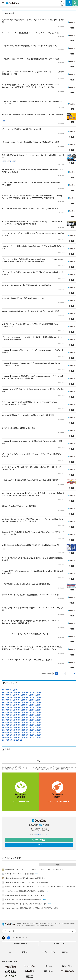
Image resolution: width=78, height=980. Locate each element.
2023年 (4, 697)
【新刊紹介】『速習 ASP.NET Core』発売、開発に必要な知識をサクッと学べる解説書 (31, 59)
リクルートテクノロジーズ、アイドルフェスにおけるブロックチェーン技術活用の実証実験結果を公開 (33, 559)
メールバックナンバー (39, 834)
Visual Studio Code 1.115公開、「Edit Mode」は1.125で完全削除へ (27, 882)
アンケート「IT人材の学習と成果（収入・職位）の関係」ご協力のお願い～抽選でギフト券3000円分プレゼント (32, 468)
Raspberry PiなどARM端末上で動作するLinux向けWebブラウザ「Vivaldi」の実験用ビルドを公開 (33, 247)
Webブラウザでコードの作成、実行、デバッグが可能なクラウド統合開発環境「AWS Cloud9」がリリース (30, 325)
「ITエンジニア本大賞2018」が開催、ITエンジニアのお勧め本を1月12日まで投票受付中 (31, 480)
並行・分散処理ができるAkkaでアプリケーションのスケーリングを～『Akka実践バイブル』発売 (33, 156)
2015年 (4, 717)
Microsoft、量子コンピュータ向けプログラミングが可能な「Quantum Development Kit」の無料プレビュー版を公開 (33, 171)
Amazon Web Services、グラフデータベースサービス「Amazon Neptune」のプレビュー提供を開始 (33, 351)
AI (4, 549)
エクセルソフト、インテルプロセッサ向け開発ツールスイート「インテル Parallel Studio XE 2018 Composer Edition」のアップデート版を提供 (33, 520)
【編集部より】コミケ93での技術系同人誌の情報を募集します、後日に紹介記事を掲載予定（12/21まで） (32, 103)
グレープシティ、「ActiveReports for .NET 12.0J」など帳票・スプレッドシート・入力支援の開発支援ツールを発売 (33, 73)
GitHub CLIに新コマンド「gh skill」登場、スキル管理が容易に (26, 904)
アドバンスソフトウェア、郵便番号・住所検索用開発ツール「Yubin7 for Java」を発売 (31, 595)
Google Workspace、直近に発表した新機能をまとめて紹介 (25, 891)
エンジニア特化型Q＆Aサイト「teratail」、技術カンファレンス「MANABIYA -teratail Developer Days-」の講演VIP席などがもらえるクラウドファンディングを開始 (30, 86)
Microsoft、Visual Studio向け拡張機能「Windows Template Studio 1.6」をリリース (30, 33)
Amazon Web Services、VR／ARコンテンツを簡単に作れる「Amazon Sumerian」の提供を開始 (33, 442)
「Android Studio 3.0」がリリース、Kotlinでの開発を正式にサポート (25, 634)
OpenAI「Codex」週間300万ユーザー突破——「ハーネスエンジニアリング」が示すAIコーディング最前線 (40, 887)
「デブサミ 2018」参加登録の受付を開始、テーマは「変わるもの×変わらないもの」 (30, 46)
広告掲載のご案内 (58, 944)
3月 (14, 690)
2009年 (4, 733)
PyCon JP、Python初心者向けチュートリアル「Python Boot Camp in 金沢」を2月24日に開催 (33, 21)
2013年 (4, 723)
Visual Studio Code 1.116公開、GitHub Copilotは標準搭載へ (25, 878)
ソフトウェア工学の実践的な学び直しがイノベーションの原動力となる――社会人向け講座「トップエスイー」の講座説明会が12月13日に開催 (32, 223)
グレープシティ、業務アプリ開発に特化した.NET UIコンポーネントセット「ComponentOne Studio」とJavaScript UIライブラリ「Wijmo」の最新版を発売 (33, 260)
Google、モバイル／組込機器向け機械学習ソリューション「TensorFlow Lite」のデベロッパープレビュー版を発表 (33, 533)
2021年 (4, 702)
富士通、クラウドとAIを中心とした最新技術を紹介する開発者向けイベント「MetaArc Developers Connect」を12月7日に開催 (30, 622)
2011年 (4, 728)
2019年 (4, 707)
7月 (24, 692)
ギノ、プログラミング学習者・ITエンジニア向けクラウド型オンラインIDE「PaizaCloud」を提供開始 (33, 273)
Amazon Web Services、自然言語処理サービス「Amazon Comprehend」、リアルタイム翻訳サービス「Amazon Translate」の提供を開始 (33, 377)
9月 (30, 692)
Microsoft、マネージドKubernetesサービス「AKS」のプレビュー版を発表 (27, 660)
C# (4, 121)
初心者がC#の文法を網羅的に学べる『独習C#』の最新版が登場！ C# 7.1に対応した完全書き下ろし (33, 116)
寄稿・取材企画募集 (20, 944)
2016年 (4, 715)
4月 (16, 690)
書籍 (65, 952)
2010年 (4, 730)
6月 (22, 692)
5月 (19, 692)
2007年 (4, 738)
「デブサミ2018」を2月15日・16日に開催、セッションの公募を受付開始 (26, 584)
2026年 (4, 690)
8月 (27, 692)
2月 (11, 690)
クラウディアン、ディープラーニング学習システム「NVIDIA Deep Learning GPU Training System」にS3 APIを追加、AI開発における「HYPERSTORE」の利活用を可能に (32, 197)
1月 (8, 690)
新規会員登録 (39, 840)
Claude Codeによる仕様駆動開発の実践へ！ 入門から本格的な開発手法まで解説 (32, 908)
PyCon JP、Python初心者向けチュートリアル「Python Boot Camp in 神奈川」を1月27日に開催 (33, 390)
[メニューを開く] (3, 3)
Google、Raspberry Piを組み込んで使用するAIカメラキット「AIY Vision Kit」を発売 (31, 311)
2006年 (4, 740)
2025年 (4, 692)
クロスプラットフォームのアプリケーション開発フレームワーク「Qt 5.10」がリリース (31, 209)
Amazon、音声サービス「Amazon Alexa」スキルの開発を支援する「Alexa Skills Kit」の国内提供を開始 (33, 572)
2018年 (4, 710)
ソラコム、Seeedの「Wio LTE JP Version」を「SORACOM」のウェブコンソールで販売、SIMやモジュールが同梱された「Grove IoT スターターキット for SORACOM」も (32, 648)
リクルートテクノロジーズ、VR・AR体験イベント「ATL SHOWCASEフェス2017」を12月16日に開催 (33, 234)
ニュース (7, 952)
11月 (36, 692)
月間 (57, 865)
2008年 (4, 735)
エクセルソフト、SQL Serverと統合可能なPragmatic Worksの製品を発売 (27, 285)
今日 (21, 865)
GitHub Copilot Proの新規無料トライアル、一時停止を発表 (25, 895)
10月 (33, 692)
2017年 (4, 712)
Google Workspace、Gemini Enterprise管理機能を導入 (23, 900)
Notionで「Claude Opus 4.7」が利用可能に (20, 874)
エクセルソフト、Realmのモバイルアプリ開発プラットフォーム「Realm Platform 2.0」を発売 (33, 609)
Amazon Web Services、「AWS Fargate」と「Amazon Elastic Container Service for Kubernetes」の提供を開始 (31, 364)
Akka (14, 161)
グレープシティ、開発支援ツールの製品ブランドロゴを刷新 (22, 129)
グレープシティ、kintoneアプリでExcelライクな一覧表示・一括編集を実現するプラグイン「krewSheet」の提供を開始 (32, 338)
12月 (40, 692)
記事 (25, 952)
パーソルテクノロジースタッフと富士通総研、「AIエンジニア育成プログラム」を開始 (31, 142)
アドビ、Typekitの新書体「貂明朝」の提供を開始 (18, 428)
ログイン (39, 845)
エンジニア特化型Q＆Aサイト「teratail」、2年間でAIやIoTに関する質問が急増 (28, 415)
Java (4, 161)
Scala (9, 161)
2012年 (4, 725)
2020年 (4, 705)
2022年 (4, 700)
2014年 (4, 720)
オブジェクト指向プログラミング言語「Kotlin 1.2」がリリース (23, 298)
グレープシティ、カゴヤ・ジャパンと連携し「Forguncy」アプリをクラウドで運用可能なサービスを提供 (33, 455)
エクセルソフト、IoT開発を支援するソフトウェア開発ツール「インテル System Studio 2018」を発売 (31, 184)
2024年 (4, 695)
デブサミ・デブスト (49, 954)
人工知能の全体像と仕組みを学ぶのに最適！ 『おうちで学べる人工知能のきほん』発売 (31, 545)
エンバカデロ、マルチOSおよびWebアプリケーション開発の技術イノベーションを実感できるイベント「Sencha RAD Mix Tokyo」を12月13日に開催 (33, 494)
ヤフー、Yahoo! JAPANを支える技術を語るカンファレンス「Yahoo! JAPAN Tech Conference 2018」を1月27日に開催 (29, 403)
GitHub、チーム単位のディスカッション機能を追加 (19, 506)
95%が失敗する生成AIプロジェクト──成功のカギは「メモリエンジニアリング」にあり (34, 870)
